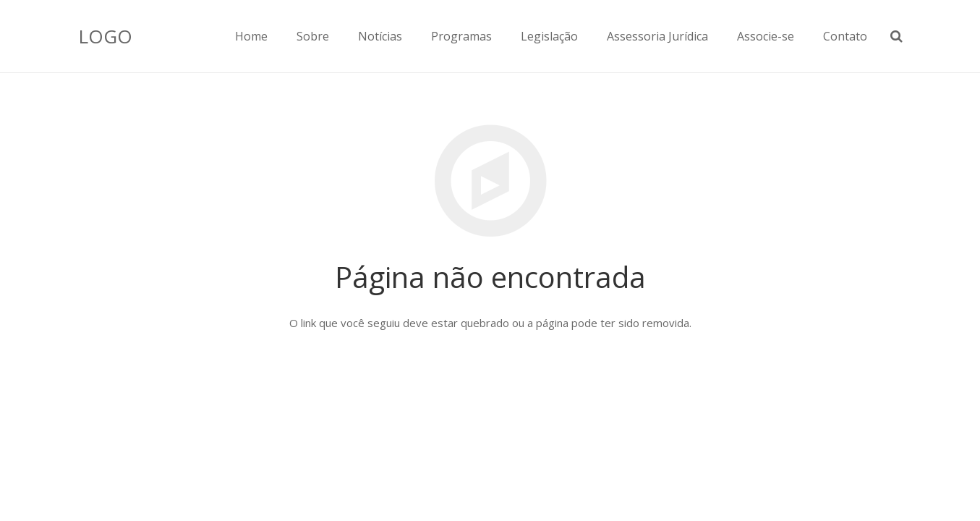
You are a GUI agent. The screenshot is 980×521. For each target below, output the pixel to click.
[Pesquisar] (896, 36)
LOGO (105, 36)
